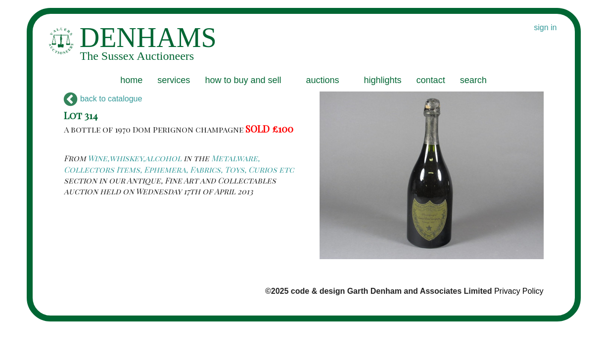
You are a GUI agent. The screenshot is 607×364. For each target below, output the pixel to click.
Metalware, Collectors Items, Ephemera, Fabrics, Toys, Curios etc (179, 163)
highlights (383, 80)
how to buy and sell (243, 80)
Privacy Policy (519, 291)
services (174, 80)
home (131, 80)
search (473, 80)
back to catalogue (103, 99)
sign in (545, 27)
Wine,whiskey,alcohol (135, 158)
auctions (322, 80)
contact (431, 80)
